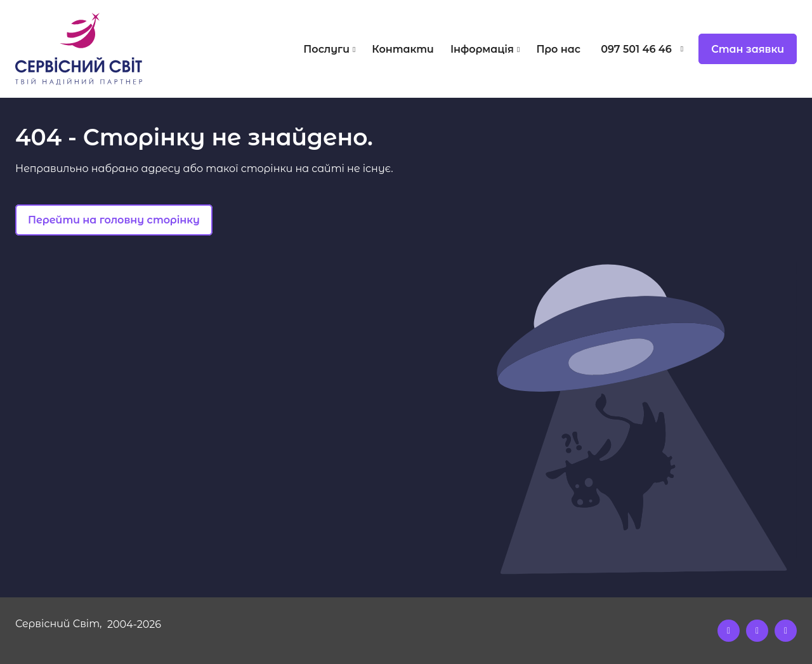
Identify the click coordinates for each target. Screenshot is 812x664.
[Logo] (113, 49)
